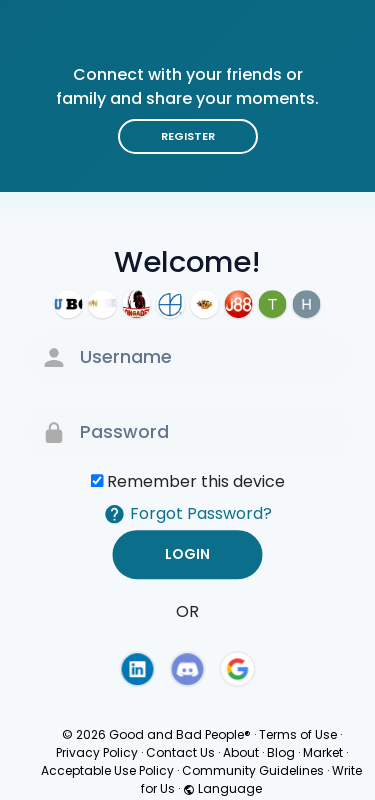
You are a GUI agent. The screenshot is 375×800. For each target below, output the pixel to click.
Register (188, 136)
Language (222, 788)
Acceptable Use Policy (107, 770)
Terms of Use (298, 734)
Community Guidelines (253, 770)
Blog (281, 752)
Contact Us (180, 752)
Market (323, 752)
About (241, 752)
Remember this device (196, 481)
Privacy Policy (97, 752)
